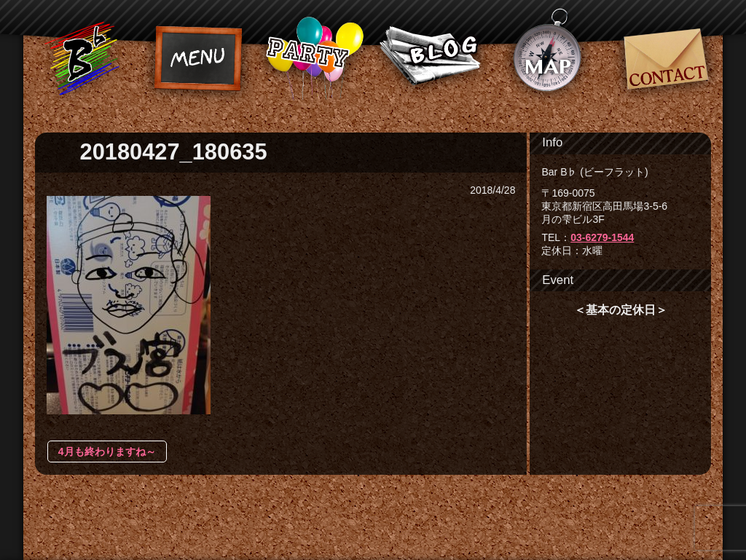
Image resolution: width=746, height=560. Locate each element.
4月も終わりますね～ (107, 451)
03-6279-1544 (602, 237)
